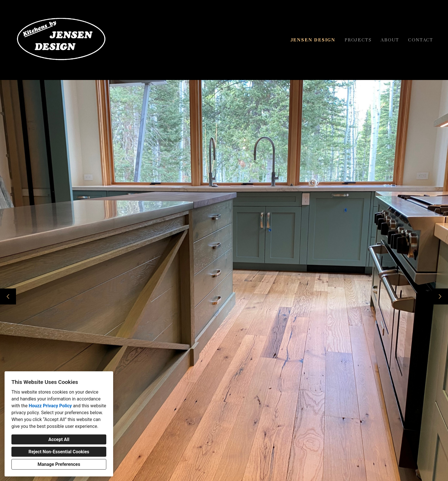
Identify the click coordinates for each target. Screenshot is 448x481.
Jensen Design (313, 40)
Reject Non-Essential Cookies (59, 452)
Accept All (59, 439)
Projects (358, 40)
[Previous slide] (8, 296)
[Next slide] (440, 296)
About (390, 40)
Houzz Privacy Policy (50, 406)
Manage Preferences (59, 464)
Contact (421, 40)
